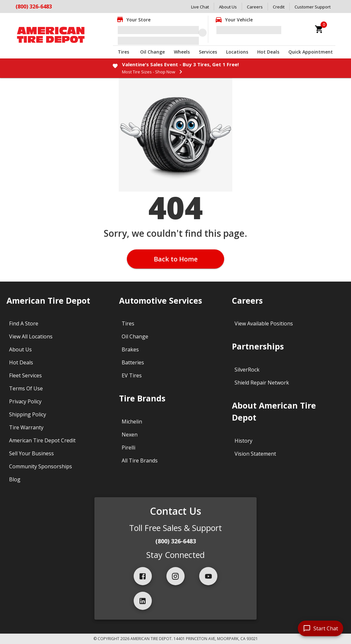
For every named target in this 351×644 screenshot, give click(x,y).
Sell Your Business (31, 453)
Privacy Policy (25, 401)
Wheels (182, 52)
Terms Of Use (26, 388)
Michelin (132, 422)
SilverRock (247, 370)
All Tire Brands (140, 461)
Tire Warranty (26, 427)
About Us (228, 7)
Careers (255, 7)
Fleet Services (25, 375)
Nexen (130, 435)
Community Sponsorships (41, 466)
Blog (15, 479)
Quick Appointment (311, 52)
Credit (279, 7)
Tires (123, 52)
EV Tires (132, 375)
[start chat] (321, 628)
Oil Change (152, 52)
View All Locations (31, 336)
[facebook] (143, 576)
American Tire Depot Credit (42, 440)
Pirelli (128, 448)
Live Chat (200, 7)
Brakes (130, 349)
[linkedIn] (143, 601)
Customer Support (313, 7)
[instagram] (175, 576)
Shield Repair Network (262, 383)
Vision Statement (255, 454)
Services (208, 52)
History (243, 441)
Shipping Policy (28, 414)
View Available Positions (264, 323)
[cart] (319, 29)
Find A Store (24, 323)
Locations (237, 52)
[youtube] (208, 576)
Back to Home (176, 259)
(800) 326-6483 (34, 6)
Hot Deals (268, 52)
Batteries (133, 362)
